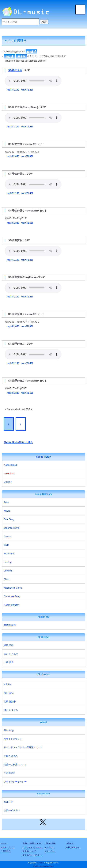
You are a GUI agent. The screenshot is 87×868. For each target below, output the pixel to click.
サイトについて (8, 847)
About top (9, 730)
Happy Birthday (12, 605)
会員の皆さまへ (12, 810)
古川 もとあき (11, 654)
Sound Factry (44, 457)
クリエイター (50, 851)
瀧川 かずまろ (11, 710)
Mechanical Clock (13, 588)
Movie (7, 511)
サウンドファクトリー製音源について (23, 747)
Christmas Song (12, 596)
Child (6, 545)
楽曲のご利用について (15, 765)
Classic (8, 537)
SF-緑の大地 (15, 70)
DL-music (40, 863)
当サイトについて (13, 739)
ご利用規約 (9, 773)
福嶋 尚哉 (9, 645)
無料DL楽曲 (10, 625)
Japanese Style (12, 528)
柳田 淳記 (9, 693)
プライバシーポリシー (15, 782)
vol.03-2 (8, 482)
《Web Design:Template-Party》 (43, 866)
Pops (6, 502)
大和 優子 (9, 662)
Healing (8, 562)
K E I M (8, 684)
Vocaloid (8, 571)
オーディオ (49, 847)
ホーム (4, 843)
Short (7, 579)
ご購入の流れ (11, 756)
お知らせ (8, 802)
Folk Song (9, 519)
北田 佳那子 (10, 702)
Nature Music (11, 465)
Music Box (9, 554)
